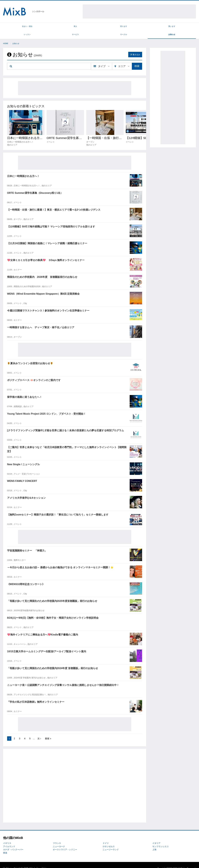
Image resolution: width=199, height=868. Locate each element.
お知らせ (184, 27)
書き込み (135, 48)
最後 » (48, 732)
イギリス (7, 836)
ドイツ (106, 836)
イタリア (156, 836)
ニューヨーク (59, 839)
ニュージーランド (111, 843)
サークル (160, 27)
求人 (39, 27)
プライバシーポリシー (39, 862)
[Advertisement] (139, 12)
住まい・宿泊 (15, 27)
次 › (39, 732)
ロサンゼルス (109, 839)
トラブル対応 (22, 862)
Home (6, 37)
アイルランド (9, 839)
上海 (154, 843)
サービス (136, 27)
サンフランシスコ (160, 839)
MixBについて (9, 862)
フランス (57, 836)
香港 (5, 846)
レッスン (112, 27)
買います (88, 27)
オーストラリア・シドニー (65, 843)
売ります (63, 27)
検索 (137, 59)
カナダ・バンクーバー (13, 843)
